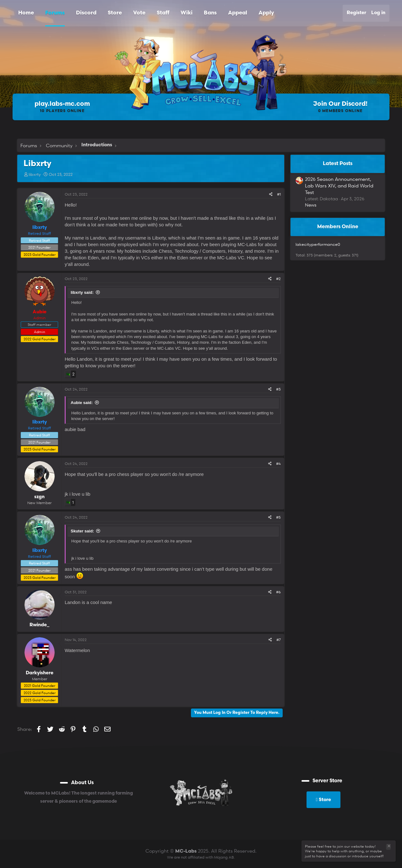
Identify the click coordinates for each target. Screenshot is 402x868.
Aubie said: (82, 403)
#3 (278, 389)
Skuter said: (82, 531)
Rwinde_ (39, 625)
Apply (266, 13)
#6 (278, 592)
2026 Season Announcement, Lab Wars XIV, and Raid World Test (339, 186)
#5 (278, 517)
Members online (338, 227)
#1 (279, 194)
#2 (278, 279)
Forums (55, 13)
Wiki (187, 13)
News (311, 205)
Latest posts (338, 164)
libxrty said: (82, 292)
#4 (278, 464)
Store (115, 13)
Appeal (238, 13)
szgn (39, 497)
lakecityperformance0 (318, 244)
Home (26, 13)
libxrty (35, 174)
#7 (279, 640)
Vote (139, 13)
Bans (210, 13)
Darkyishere (40, 673)
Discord (86, 13)
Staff (163, 13)
